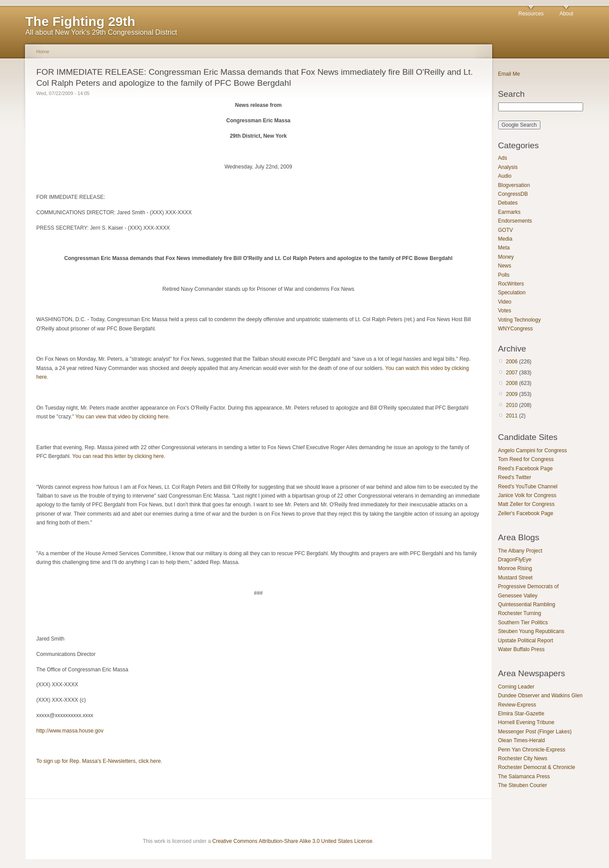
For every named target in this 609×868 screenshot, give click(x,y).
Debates (508, 203)
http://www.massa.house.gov (70, 731)
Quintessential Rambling (527, 604)
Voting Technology (520, 320)
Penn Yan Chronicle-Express (532, 750)
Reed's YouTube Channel (528, 487)
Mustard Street (516, 578)
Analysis (508, 167)
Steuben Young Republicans (531, 631)
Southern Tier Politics (523, 623)
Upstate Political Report (526, 641)
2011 (512, 416)
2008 (512, 383)
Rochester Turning (520, 613)
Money (506, 257)
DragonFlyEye (515, 560)
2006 (512, 362)
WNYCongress (516, 329)
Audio (505, 176)
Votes (505, 311)
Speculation (512, 293)
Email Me (509, 74)
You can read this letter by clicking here (118, 456)
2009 (512, 394)
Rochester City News (523, 758)
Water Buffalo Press (521, 649)
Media (505, 239)
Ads (503, 158)
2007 (512, 373)
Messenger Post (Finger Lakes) (535, 732)
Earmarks (509, 212)
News (505, 266)
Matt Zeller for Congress (527, 504)
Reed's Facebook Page (525, 469)
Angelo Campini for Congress (533, 450)
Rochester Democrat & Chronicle (537, 767)
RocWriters (511, 284)
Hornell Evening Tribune (526, 722)
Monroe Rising (515, 568)
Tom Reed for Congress (526, 459)
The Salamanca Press (524, 776)
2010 (512, 405)
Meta (504, 248)
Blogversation (514, 185)
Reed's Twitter (515, 477)
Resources (531, 14)
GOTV (506, 230)
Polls (504, 275)
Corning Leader (516, 687)
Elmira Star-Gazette (521, 714)
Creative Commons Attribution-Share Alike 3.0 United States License (292, 841)
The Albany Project (520, 551)
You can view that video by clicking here (122, 417)
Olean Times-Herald (522, 740)
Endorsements (515, 221)
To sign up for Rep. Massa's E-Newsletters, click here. (99, 761)
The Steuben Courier (523, 785)
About (566, 14)
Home (43, 51)
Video (505, 302)
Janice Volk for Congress (527, 495)
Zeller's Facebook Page (526, 513)
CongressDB (513, 194)
